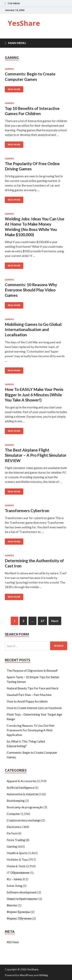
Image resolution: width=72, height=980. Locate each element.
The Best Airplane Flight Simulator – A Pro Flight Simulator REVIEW (36, 455)
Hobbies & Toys (17, 859)
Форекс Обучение (19, 918)
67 (42, 621)
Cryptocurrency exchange (24, 820)
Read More (14, 89)
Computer (13, 814)
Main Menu (17, 43)
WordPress (27, 975)
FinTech (12, 833)
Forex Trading (16, 840)
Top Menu (14, 3)
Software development (22, 892)
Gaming (9, 69)
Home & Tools (16, 866)
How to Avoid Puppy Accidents (27, 701)
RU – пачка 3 (15, 879)
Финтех (12, 905)
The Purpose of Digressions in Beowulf (32, 670)
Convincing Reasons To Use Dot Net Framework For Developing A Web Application (31, 730)
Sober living (14, 886)
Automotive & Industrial (22, 794)
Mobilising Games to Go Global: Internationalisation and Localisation (34, 329)
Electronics (14, 827)
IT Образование (18, 873)
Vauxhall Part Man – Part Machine (29, 695)
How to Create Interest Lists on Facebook (34, 708)
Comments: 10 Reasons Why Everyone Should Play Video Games (31, 290)
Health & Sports (17, 853)
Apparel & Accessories (22, 781)
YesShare (24, 23)
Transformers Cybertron (27, 510)
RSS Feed (13, 942)
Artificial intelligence (20, 787)
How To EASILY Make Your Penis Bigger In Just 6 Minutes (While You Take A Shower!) (34, 395)
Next (55, 621)
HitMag (43, 975)
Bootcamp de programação (25, 807)
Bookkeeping (16, 801)
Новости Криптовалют (22, 899)
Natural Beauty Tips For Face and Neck (33, 688)
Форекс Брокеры (18, 912)
